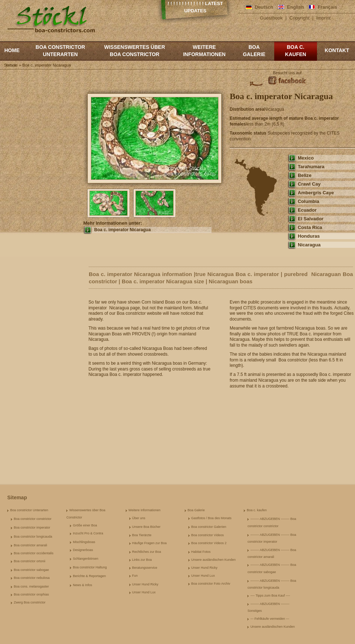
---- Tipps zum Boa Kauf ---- (270, 596)
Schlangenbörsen (85, 559)
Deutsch (264, 7)
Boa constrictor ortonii (30, 561)
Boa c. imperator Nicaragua (122, 230)
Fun (135, 576)
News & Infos (82, 585)
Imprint (323, 18)
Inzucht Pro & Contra (88, 533)
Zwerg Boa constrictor (30, 602)
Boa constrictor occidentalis (34, 553)
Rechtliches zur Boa (147, 552)
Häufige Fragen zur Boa (150, 543)
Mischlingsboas (84, 542)
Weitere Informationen (204, 51)
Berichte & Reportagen (89, 576)
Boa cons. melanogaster (31, 586)
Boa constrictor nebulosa (32, 578)
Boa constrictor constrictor (33, 519)
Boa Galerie (254, 51)
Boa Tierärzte (142, 535)
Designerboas (83, 550)
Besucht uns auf (287, 73)
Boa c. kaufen (296, 51)
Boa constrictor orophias (31, 594)
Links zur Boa (142, 560)
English (295, 7)
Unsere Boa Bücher (147, 527)
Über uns (139, 518)
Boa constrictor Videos (208, 535)
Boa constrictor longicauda (33, 537)
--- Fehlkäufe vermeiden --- (270, 619)
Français (327, 7)
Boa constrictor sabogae (31, 570)
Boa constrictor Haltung (90, 567)
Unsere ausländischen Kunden (214, 560)
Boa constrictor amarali (30, 545)
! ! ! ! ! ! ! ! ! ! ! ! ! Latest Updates (195, 7)
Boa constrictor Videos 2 (209, 543)
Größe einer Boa (85, 525)
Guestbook (271, 18)
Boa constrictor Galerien (209, 527)
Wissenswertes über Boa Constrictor (134, 51)
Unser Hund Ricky (145, 584)
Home (12, 50)
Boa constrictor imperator (32, 528)
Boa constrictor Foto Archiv (211, 584)
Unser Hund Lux (144, 592)
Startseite (11, 65)
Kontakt (337, 50)
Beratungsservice (145, 568)
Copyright (300, 18)
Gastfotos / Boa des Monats (211, 518)
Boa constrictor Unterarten (60, 51)
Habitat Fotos (201, 552)
